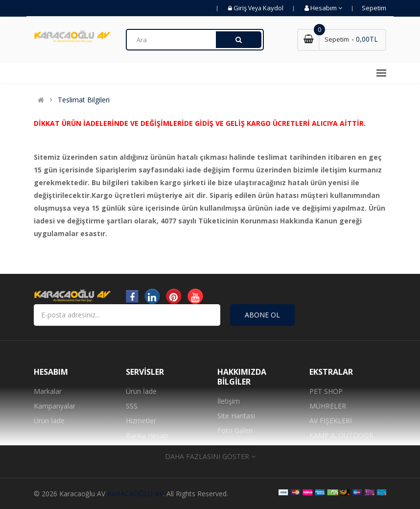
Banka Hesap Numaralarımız (149, 443)
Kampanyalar (55, 406)
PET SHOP (326, 391)
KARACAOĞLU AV (135, 494)
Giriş (241, 8)
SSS (132, 406)
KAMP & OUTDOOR (341, 435)
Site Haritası (236, 416)
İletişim (229, 401)
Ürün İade (49, 421)
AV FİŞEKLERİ (331, 421)
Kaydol (273, 8)
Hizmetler (141, 421)
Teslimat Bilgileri (84, 100)
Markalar (48, 391)
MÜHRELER (328, 406)
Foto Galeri (235, 430)
